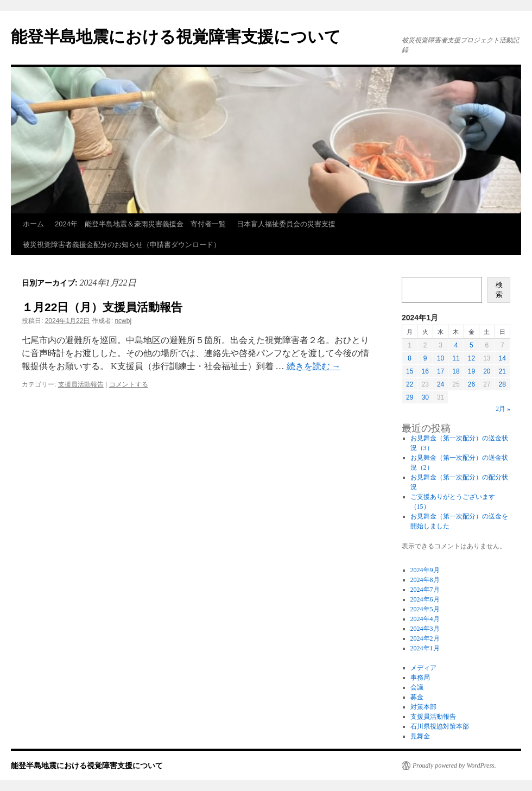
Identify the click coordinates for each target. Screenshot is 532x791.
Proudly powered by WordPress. (454, 765)
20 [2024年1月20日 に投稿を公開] (487, 371)
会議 (417, 687)
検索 (499, 290)
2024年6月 (425, 599)
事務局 (420, 678)
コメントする (129, 384)
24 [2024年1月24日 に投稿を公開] (441, 384)
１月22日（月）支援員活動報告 (102, 307)
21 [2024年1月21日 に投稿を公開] (502, 371)
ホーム (33, 224)
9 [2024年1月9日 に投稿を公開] (425, 358)
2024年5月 (425, 609)
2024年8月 (425, 580)
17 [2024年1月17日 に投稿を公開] (441, 371)
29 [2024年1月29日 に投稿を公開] (410, 397)
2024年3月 (425, 629)
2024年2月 (425, 638)
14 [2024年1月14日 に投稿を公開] (502, 358)
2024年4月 (425, 619)
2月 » (503, 409)
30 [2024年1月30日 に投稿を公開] (425, 397)
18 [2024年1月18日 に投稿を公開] (456, 371)
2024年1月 (425, 648)
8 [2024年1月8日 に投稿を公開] (410, 358)
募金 (417, 697)
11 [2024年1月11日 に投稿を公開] (456, 358)
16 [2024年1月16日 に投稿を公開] (425, 371)
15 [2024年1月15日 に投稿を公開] (410, 371)
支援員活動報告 (81, 384)
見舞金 (420, 736)
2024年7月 (425, 590)
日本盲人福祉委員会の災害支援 (286, 224)
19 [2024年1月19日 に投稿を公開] (471, 371)
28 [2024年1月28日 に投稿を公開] (502, 384)
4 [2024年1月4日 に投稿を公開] (456, 345)
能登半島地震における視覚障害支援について (176, 37)
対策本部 (423, 707)
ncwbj (123, 321)
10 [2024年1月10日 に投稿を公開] (441, 358)
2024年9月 (425, 570)
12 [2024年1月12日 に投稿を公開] (471, 358)
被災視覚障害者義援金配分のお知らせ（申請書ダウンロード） (122, 245)
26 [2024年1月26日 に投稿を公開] (471, 384)
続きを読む (314, 366)
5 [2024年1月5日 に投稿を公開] (471, 345)
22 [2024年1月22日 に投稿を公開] (410, 384)
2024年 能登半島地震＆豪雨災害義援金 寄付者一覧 (140, 224)
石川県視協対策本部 (440, 726)
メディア (423, 668)
